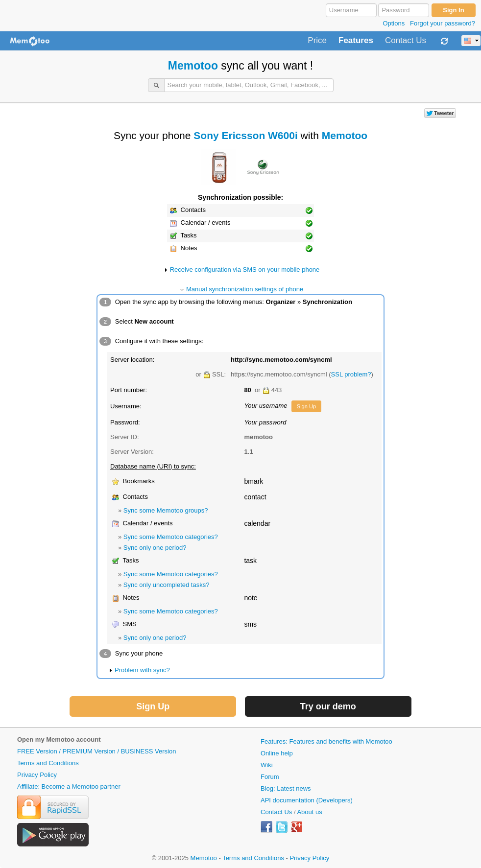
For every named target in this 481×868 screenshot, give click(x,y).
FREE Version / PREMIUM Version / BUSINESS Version (96, 751)
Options (394, 23)
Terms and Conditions (48, 763)
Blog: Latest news (286, 788)
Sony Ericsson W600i (245, 135)
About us (309, 812)
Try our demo (328, 706)
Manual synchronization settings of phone (245, 289)
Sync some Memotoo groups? (166, 510)
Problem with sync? (142, 670)
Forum (270, 777)
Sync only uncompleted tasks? (167, 585)
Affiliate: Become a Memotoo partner (69, 786)
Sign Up (306, 406)
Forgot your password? (443, 23)
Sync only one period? (155, 548)
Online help (277, 753)
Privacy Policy (37, 775)
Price (317, 41)
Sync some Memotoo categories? (171, 537)
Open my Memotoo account (59, 739)
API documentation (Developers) (307, 800)
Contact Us (406, 41)
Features (356, 41)
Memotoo (193, 66)
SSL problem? (351, 374)
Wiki (267, 765)
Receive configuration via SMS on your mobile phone (245, 270)
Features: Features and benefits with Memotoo (326, 741)
